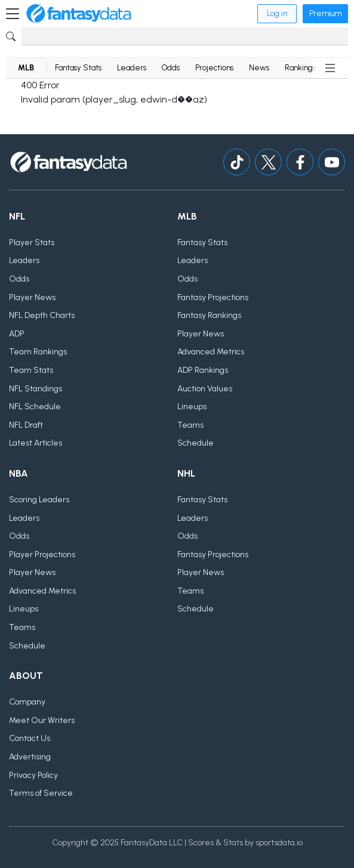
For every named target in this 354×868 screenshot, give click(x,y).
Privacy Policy (33, 775)
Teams (190, 425)
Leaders (132, 68)
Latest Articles (36, 443)
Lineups (192, 407)
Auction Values (205, 389)
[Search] (185, 36)
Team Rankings (38, 352)
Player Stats (32, 243)
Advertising (30, 757)
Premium (325, 13)
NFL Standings (36, 389)
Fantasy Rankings (209, 315)
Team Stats (31, 370)
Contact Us (30, 738)
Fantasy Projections (213, 297)
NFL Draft (26, 425)
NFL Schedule (35, 407)
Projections (214, 68)
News (259, 68)
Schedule (196, 443)
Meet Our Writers (42, 720)
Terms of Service (41, 793)
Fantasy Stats (78, 68)
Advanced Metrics (211, 352)
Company (27, 702)
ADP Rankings (203, 370)
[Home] (79, 14)
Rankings (300, 68)
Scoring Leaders (39, 500)
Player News (32, 297)
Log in (277, 13)
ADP (17, 334)
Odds (171, 68)
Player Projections (42, 555)
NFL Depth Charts (42, 315)
